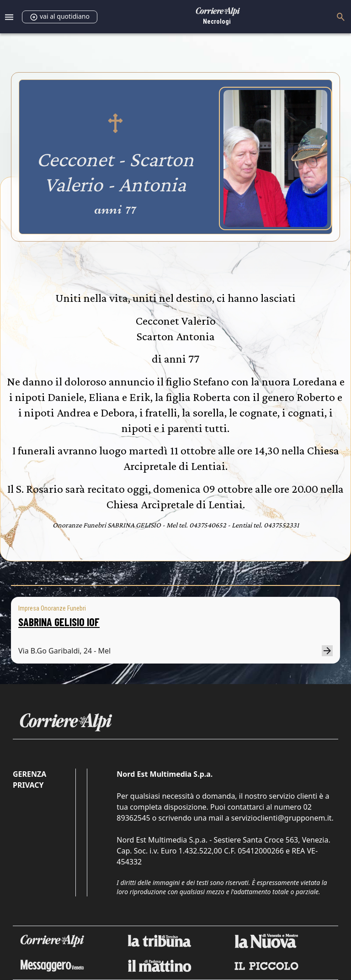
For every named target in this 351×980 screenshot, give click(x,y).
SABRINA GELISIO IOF (59, 622)
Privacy (28, 785)
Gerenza (29, 774)
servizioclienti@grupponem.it (282, 818)
